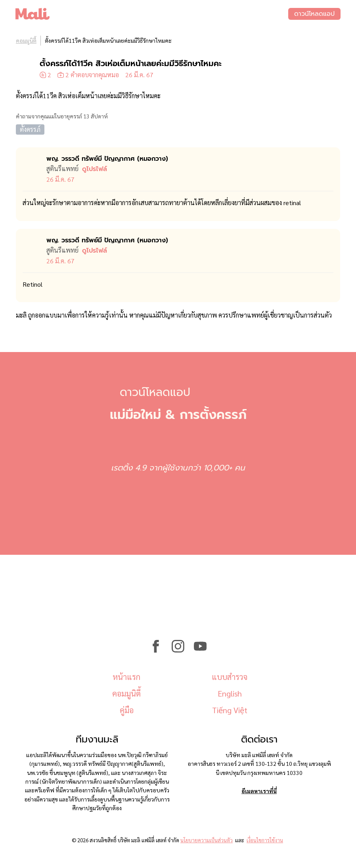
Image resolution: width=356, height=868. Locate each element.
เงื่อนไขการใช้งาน (265, 840)
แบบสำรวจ (230, 677)
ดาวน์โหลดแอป (314, 14)
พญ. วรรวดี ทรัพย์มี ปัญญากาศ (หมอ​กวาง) (107, 159)
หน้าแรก (126, 677)
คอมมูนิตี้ (26, 40)
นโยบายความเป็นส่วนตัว (207, 840)
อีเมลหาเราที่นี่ (259, 791)
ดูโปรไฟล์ (95, 169)
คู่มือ (127, 710)
